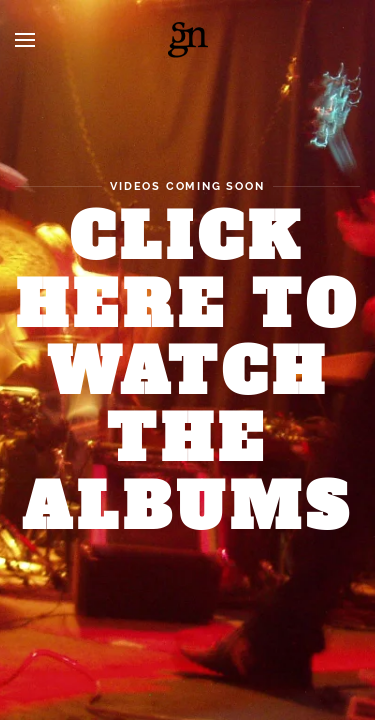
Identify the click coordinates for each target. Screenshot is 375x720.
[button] (25, 40)
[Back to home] (188, 40)
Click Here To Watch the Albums (188, 372)
